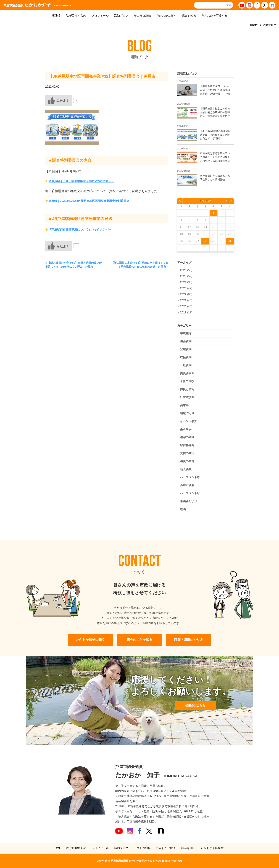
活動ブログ (121, 16)
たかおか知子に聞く (90, 640)
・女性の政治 (186, 453)
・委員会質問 (186, 373)
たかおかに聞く (166, 16)
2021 (183, 300)
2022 (183, 294)
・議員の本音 (186, 461)
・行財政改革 (186, 397)
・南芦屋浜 (184, 429)
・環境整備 (184, 333)
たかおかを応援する (214, 16)
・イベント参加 (187, 421)
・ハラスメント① (189, 477)
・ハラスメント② (189, 493)
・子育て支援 (186, 381)
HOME (56, 16)
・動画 (181, 509)
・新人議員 (184, 469)
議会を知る (189, 16)
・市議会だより (187, 501)
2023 (183, 288)
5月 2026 (206, 201)
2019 (183, 312)
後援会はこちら (195, 706)
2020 (183, 306)
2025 (183, 276)
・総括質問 (184, 357)
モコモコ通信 (142, 16)
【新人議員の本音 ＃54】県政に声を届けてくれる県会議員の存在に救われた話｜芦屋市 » (140, 265)
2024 (183, 282)
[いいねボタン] (59, 100)
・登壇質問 (184, 349)
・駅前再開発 (186, 445)
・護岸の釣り (186, 437)
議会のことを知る (139, 640)
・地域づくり (186, 413)
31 (230, 241)
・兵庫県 (183, 405)
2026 (183, 270)
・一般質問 (184, 365)
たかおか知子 (37, 5)
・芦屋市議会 (186, 485)
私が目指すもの (76, 16)
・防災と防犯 (186, 389)
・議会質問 (184, 341)
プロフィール (100, 16)
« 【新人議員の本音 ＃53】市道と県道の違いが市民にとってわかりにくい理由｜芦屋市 (73, 265)
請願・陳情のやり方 (189, 640)
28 (206, 241)
